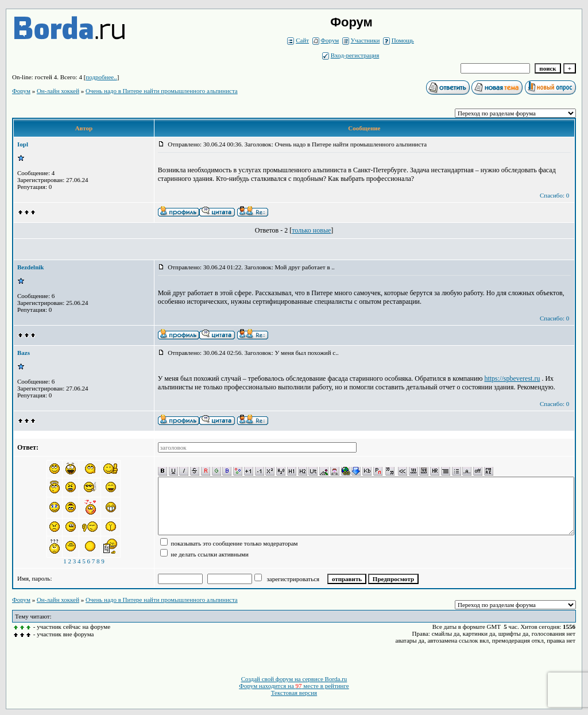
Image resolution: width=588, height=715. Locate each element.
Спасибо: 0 (554, 195)
